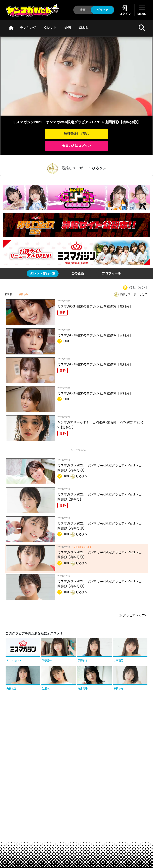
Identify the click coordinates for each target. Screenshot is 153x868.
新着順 (8, 294)
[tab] (43, 273)
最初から (23, 294)
